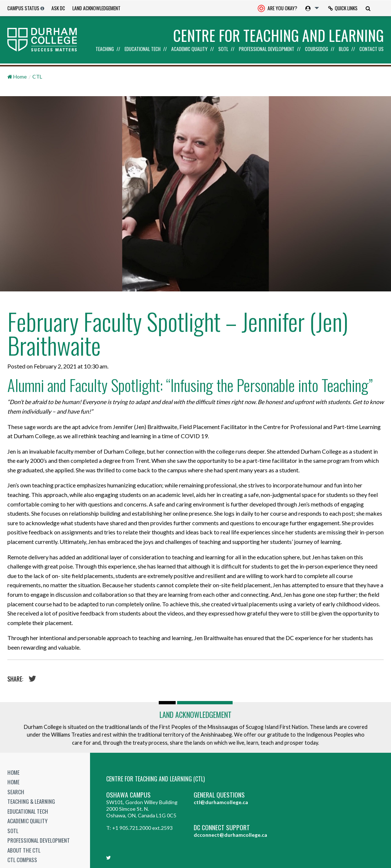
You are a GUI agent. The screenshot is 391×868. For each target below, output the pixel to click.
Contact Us (372, 49)
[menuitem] (277, 8)
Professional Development (267, 49)
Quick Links (343, 8)
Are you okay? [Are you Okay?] (277, 9)
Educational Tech (143, 49)
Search (16, 792)
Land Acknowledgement (96, 8)
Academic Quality (189, 49)
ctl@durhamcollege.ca (221, 802)
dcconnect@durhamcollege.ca (230, 835)
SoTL (223, 49)
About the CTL (24, 850)
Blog (344, 49)
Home (13, 772)
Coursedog (317, 49)
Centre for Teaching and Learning (278, 35)
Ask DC (58, 8)
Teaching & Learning (31, 801)
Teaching (105, 49)
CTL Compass (22, 860)
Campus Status (23, 8)
